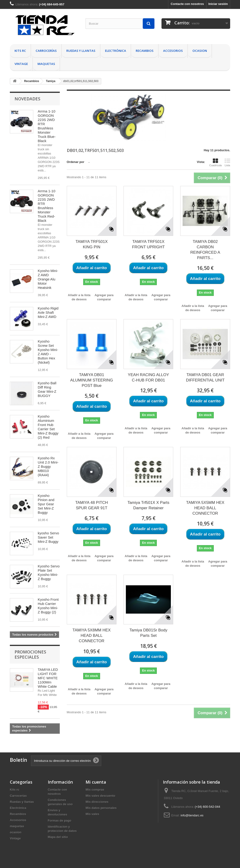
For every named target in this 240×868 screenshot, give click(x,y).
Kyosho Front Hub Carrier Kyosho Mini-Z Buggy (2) (48, 606)
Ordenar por (76, 162)
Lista (227, 162)
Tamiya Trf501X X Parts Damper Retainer (148, 505)
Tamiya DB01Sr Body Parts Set (148, 633)
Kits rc (20, 51)
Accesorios (173, 51)
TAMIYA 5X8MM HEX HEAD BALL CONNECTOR (92, 636)
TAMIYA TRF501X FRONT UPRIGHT (148, 244)
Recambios (145, 51)
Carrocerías (46, 51)
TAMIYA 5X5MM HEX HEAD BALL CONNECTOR (205, 508)
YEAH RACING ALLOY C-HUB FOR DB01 (148, 377)
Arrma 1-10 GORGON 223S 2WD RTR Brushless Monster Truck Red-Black (47, 206)
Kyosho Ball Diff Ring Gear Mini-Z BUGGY (47, 389)
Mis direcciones (97, 802)
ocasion (200, 51)
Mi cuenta (96, 782)
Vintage (21, 64)
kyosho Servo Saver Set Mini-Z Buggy (48, 537)
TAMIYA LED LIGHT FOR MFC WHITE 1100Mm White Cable (48, 678)
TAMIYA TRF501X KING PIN (92, 244)
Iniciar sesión (218, 4)
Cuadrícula (216, 162)
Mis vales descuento (100, 796)
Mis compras (95, 790)
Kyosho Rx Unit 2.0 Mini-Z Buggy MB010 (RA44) (48, 466)
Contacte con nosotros (187, 4)
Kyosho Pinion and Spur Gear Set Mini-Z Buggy (46, 504)
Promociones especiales (30, 654)
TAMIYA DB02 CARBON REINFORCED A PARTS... (205, 250)
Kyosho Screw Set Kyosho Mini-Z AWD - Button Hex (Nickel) (48, 352)
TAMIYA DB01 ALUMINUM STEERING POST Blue (92, 380)
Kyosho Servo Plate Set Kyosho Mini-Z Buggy (49, 572)
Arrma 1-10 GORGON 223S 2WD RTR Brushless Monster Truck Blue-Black (47, 126)
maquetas (46, 64)
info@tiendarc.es (192, 815)
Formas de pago (60, 821)
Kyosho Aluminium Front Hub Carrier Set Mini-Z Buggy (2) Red (48, 427)
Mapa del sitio (58, 837)
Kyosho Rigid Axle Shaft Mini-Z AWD (48, 312)
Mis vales (92, 814)
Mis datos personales (101, 808)
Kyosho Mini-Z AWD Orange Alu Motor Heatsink (48, 279)
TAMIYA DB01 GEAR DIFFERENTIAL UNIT (205, 377)
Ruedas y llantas (81, 51)
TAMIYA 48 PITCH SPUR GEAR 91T (92, 505)
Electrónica (116, 51)
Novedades (27, 99)
